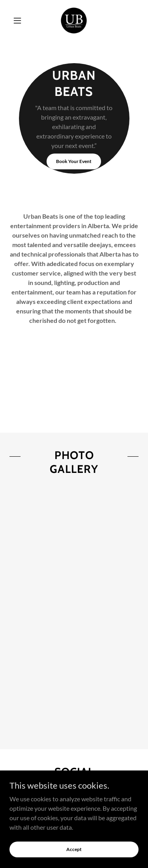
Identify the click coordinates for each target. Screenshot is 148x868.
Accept (74, 849)
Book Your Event (74, 161)
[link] (74, 21)
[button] (19, 21)
